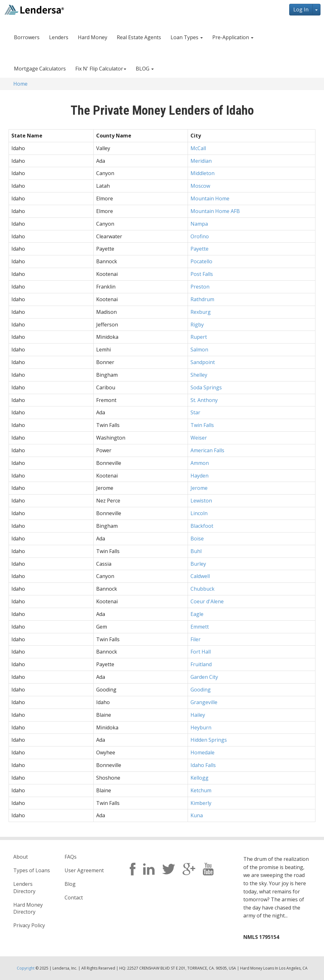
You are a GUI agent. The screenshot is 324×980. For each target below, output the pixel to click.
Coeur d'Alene (207, 601)
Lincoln (199, 513)
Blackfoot (202, 526)
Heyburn (201, 727)
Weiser (199, 438)
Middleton (202, 173)
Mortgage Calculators (40, 69)
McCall (198, 148)
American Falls (207, 450)
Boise (197, 539)
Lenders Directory (24, 888)
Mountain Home (210, 198)
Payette (199, 249)
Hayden (199, 476)
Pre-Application (233, 37)
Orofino (200, 236)
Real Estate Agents (139, 37)
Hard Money (93, 37)
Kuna (197, 815)
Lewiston (201, 501)
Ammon (200, 463)
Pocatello (201, 261)
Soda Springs (206, 387)
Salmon (199, 350)
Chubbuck (202, 589)
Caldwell (200, 576)
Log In (301, 9)
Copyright (26, 968)
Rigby (197, 325)
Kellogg (199, 778)
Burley (198, 564)
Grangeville (204, 702)
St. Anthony (204, 400)
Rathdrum (202, 299)
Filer (196, 639)
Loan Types (187, 37)
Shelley (199, 375)
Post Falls (202, 274)
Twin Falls (202, 425)
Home (20, 84)
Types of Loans (32, 870)
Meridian (201, 161)
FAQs (71, 857)
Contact (74, 898)
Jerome (199, 488)
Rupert (199, 337)
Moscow (200, 186)
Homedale (202, 752)
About (21, 857)
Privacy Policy (29, 925)
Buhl (196, 551)
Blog (70, 884)
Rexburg (201, 312)
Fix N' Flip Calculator (101, 69)
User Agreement (84, 870)
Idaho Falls (203, 765)
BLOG (145, 69)
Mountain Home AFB (215, 211)
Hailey (198, 715)
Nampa (199, 224)
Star (195, 412)
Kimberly (201, 803)
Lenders (59, 37)
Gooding (201, 690)
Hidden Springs (209, 740)
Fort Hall (201, 652)
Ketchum (201, 790)
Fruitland (201, 664)
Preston (200, 287)
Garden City (204, 677)
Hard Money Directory (28, 908)
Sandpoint (203, 362)
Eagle (197, 614)
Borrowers (27, 37)
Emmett (200, 627)
